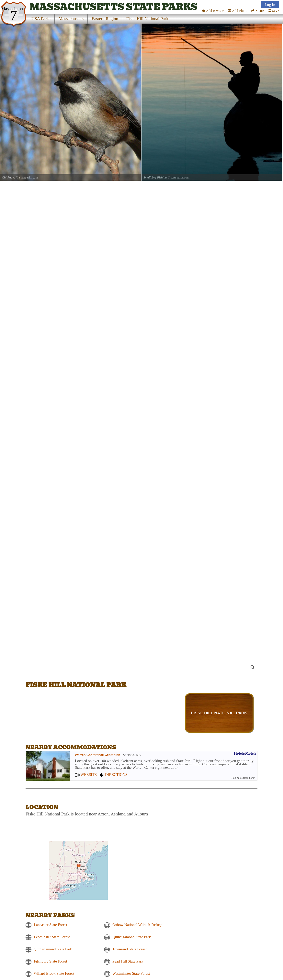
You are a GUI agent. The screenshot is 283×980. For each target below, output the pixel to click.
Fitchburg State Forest (51, 961)
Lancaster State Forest (51, 925)
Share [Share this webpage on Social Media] (258, 11)
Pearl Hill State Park (128, 961)
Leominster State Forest (52, 937)
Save (273, 11)
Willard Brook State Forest (54, 973)
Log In (270, 5)
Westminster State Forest (131, 973)
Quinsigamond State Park (132, 937)
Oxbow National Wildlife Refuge (137, 925)
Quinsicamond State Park (53, 949)
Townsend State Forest (130, 949)
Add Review (213, 11)
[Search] (223, 668)
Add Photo (238, 11)
